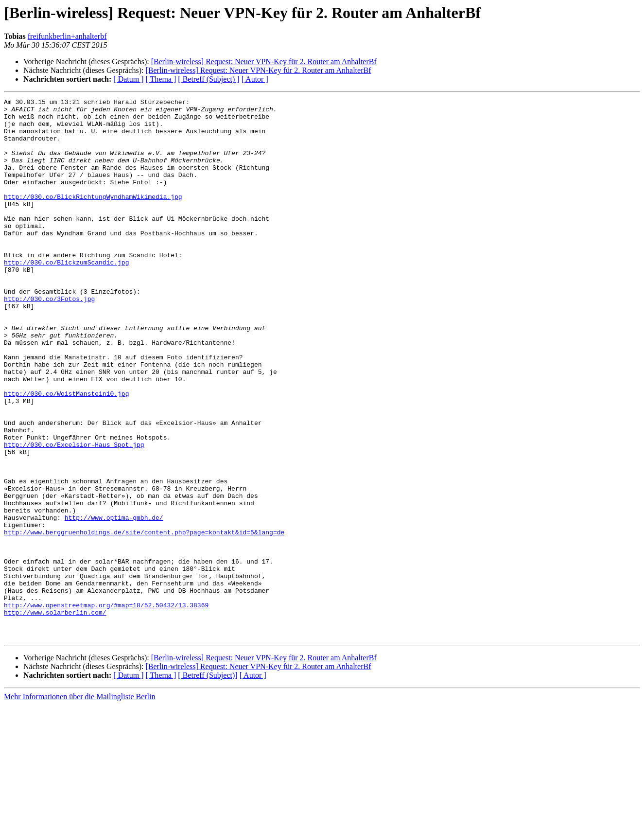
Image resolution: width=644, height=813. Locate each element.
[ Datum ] (128, 79)
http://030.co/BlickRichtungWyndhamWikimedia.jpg (93, 217)
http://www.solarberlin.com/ (55, 716)
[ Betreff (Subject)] (208, 783)
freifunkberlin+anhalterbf (67, 36)
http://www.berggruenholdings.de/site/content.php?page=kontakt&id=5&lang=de (144, 619)
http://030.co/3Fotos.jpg (49, 339)
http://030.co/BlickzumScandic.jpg (66, 296)
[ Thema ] (161, 79)
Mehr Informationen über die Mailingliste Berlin (79, 804)
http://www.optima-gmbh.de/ (114, 602)
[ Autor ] (255, 79)
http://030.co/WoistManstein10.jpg (66, 453)
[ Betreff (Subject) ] (209, 79)
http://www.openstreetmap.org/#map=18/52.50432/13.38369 (106, 707)
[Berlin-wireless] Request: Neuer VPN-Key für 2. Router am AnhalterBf (264, 62)
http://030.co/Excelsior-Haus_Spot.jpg (74, 514)
